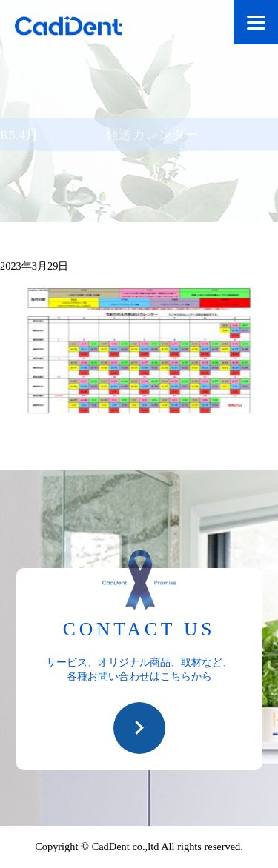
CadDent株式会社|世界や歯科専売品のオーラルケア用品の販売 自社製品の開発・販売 (82, 28)
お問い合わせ (139, 728)
